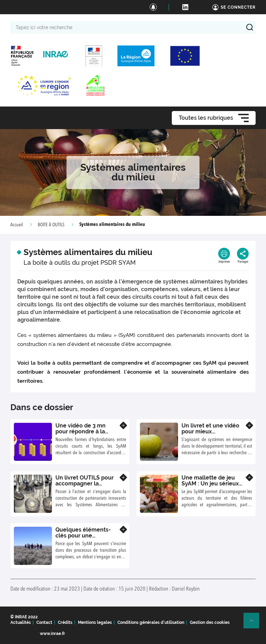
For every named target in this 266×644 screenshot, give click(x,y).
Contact (44, 622)
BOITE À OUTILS (51, 225)
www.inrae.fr (52, 634)
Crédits (65, 622)
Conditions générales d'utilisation (151, 622)
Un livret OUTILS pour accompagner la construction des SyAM (86, 484)
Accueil (17, 225)
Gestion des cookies (210, 622)
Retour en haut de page (254, 624)
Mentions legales (95, 622)
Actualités (21, 622)
